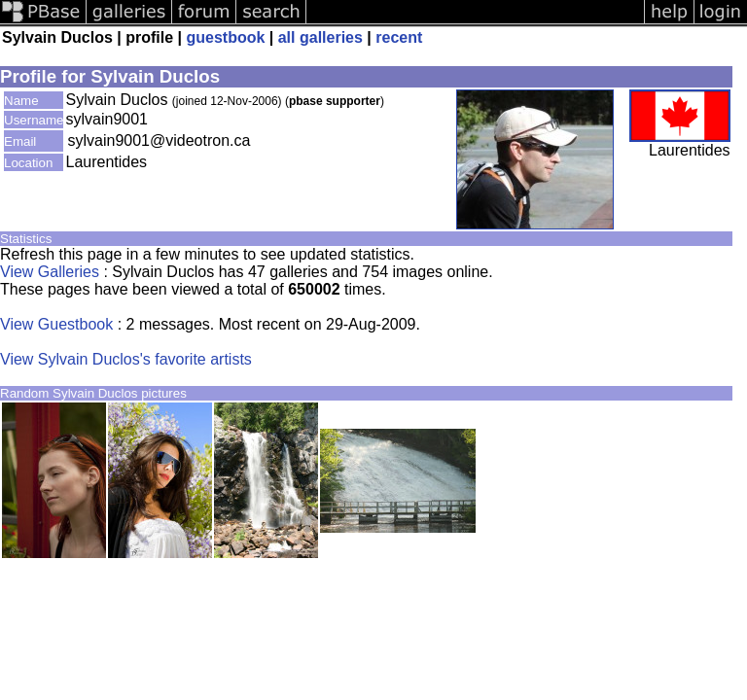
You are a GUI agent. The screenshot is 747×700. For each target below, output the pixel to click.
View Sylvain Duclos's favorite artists (126, 359)
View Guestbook (56, 324)
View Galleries (50, 272)
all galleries (320, 37)
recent (399, 37)
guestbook (225, 37)
